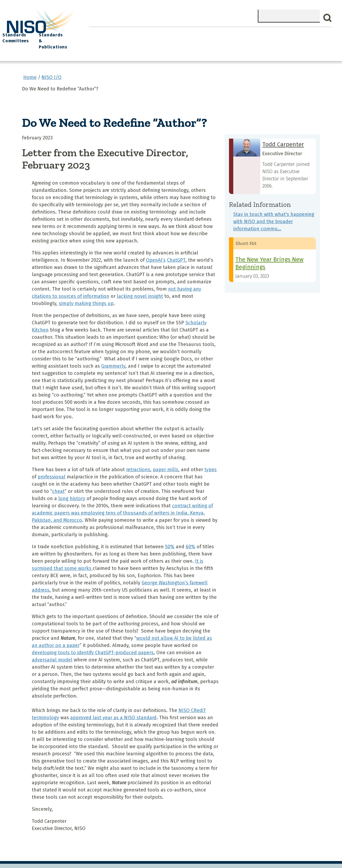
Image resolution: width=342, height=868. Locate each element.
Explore (183, 32)
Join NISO (157, 32)
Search (328, 18)
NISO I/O (231, 32)
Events (207, 32)
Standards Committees (261, 35)
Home (99, 32)
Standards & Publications (306, 35)
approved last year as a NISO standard (113, 707)
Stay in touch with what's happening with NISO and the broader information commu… (274, 211)
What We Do (126, 32)
